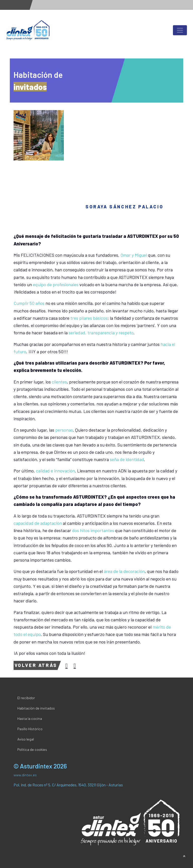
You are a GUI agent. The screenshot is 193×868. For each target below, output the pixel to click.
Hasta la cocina (30, 718)
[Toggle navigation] (180, 30)
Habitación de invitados (36, 708)
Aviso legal (26, 739)
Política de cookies (32, 749)
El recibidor (26, 698)
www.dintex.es (25, 775)
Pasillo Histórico (30, 729)
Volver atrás (36, 665)
